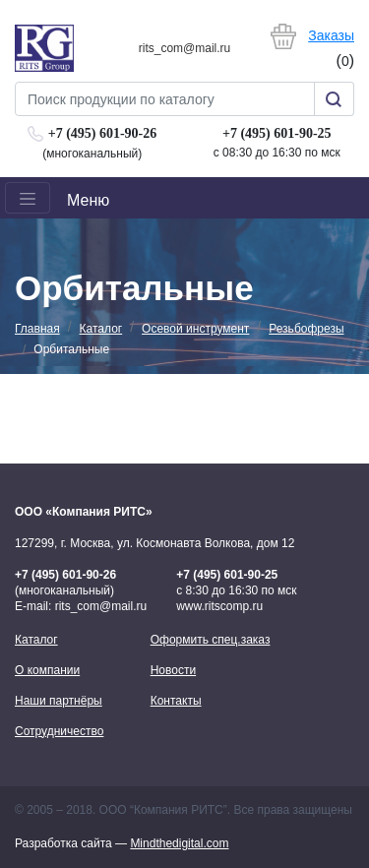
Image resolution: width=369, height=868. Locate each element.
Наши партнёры (59, 701)
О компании (47, 670)
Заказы (331, 35)
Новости (173, 670)
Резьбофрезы (306, 329)
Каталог (101, 329)
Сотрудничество (59, 731)
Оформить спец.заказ (211, 640)
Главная (37, 329)
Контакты (176, 701)
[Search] (165, 99)
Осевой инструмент (195, 329)
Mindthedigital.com (179, 843)
